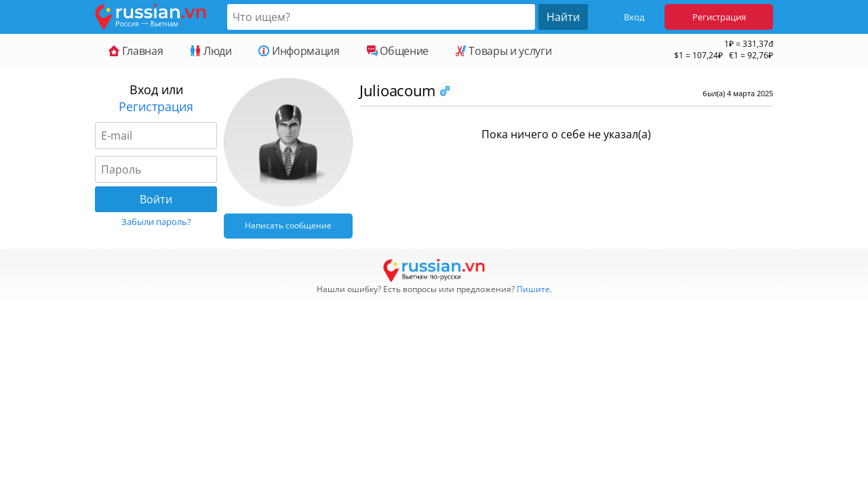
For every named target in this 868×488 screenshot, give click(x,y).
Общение (398, 51)
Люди (211, 51)
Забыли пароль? (156, 222)
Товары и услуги (504, 51)
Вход (634, 17)
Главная (136, 51)
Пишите (533, 289)
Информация (299, 51)
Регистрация (719, 17)
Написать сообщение (288, 225)
